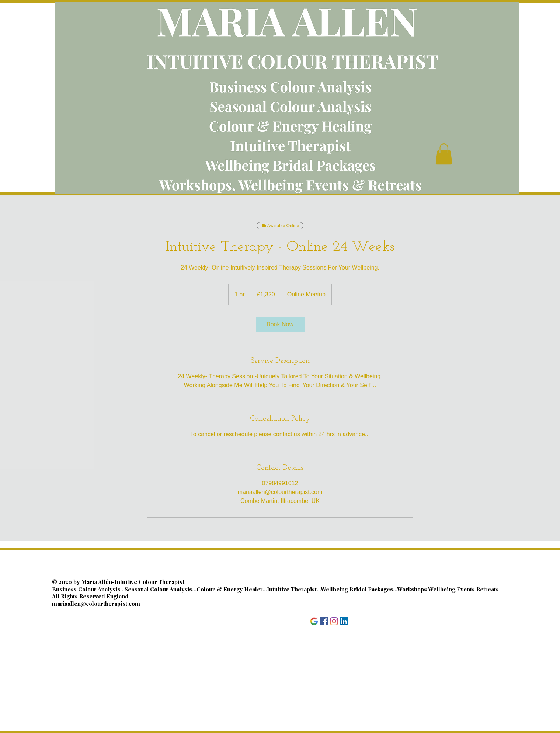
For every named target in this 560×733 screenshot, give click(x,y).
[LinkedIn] (344, 621)
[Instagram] (334, 621)
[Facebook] (324, 621)
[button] (444, 154)
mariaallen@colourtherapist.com (96, 604)
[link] (280, 324)
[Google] (314, 621)
